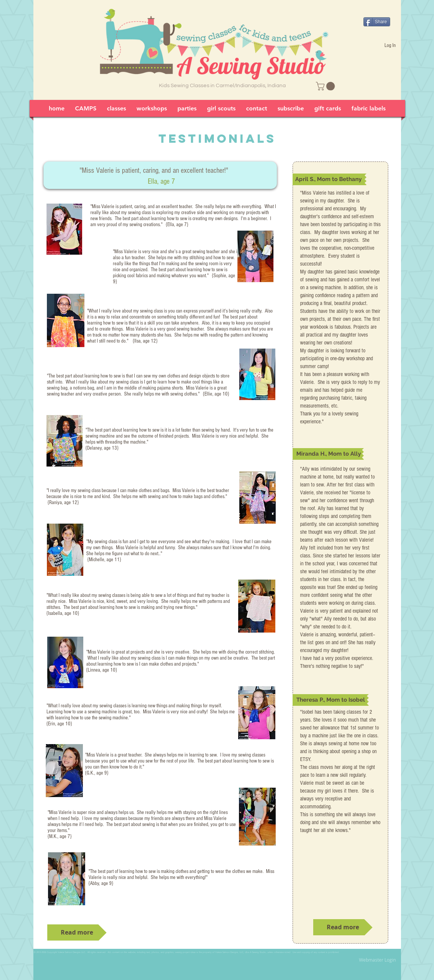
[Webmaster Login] (378, 960)
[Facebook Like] (378, 11)
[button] (330, 179)
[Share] (377, 22)
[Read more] (77, 932)
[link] (326, 86)
